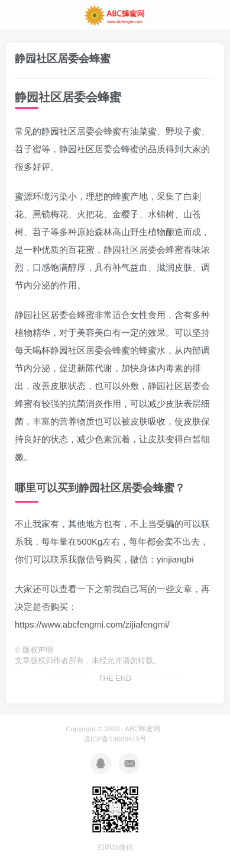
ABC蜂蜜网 (142, 729)
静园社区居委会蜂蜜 (63, 59)
